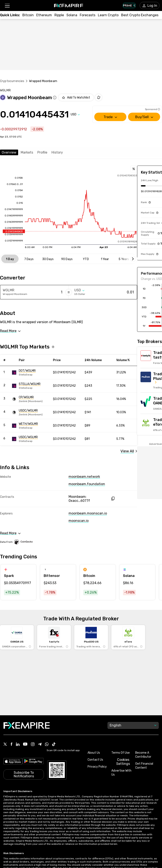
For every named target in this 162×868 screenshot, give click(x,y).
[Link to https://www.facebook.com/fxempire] (11, 744)
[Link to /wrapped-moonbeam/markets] (129, 451)
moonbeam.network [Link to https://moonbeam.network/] (84, 477)
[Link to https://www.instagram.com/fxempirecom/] (33, 745)
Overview (9, 152)
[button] (7, 6)
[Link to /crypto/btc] (28, 15)
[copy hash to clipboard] (113, 499)
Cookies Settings (123, 762)
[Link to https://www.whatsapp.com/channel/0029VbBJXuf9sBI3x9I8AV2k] (47, 745)
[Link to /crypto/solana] (72, 15)
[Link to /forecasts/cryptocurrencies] (88, 15)
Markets (27, 152)
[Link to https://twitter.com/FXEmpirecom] (5, 745)
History (57, 152)
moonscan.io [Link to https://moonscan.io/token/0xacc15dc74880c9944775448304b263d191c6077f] (79, 521)
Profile (42, 152)
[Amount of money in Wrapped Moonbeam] (46, 292)
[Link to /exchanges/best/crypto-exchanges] (140, 15)
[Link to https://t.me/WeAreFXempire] (40, 745)
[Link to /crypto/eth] (44, 15)
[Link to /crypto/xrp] (59, 15)
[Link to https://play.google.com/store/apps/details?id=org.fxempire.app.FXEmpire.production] (33, 762)
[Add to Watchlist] (76, 97)
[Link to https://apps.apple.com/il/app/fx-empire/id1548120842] (13, 762)
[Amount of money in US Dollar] (118, 292)
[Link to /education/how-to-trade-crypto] (108, 15)
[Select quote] (75, 114)
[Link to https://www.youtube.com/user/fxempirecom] (25, 744)
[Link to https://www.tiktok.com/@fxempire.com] (54, 745)
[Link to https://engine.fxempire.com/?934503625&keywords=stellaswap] (31, 373)
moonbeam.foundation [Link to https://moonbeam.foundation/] (87, 484)
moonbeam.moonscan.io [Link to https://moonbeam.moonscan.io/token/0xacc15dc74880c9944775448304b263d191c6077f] (88, 513)
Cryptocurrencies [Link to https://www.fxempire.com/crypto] (12, 81)
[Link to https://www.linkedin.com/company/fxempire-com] (18, 745)
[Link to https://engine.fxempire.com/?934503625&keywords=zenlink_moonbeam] (31, 399)
